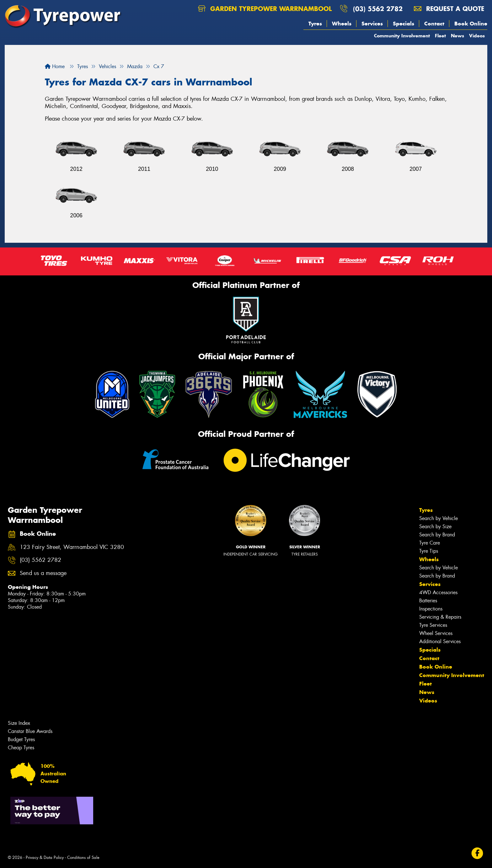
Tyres (315, 24)
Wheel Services (436, 633)
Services (372, 24)
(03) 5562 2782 (378, 9)
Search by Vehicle (439, 518)
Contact (434, 24)
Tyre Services (433, 625)
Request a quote (449, 9)
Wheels (342, 24)
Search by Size (435, 526)
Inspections (431, 609)
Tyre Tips (429, 551)
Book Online (471, 24)
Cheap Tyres (21, 748)
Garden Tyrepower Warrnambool (265, 9)
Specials (404, 24)
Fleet (440, 36)
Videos (477, 36)
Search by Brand (437, 535)
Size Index (19, 723)
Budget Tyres (21, 739)
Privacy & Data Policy (45, 857)
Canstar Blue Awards (30, 731)
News (457, 36)
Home (55, 66)
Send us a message (43, 573)
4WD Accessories (438, 592)
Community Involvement (402, 36)
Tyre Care (430, 543)
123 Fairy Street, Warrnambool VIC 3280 (72, 547)
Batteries (428, 601)
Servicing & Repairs (440, 617)
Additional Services (440, 641)
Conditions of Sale (83, 857)
